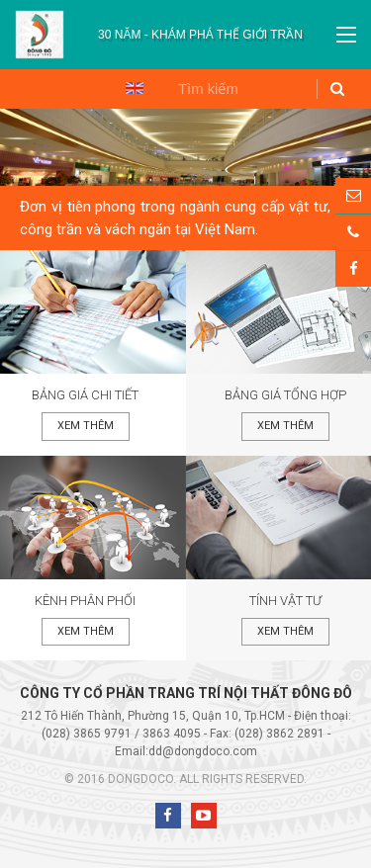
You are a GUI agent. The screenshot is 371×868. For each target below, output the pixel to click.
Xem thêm (86, 426)
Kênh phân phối (85, 601)
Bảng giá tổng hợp (285, 395)
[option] (200, 35)
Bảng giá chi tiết (85, 395)
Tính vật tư (285, 601)
